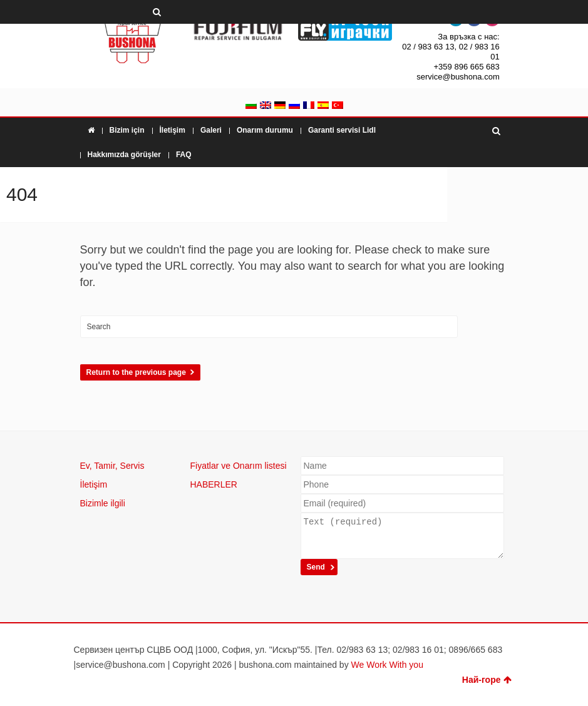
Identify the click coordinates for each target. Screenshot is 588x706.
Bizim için (127, 130)
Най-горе (487, 680)
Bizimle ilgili (103, 503)
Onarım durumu (265, 130)
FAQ (184, 155)
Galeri (211, 130)
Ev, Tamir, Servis (112, 466)
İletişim (173, 130)
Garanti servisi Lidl (342, 130)
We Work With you (387, 665)
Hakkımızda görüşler (124, 155)
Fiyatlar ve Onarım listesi (239, 466)
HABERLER (214, 484)
